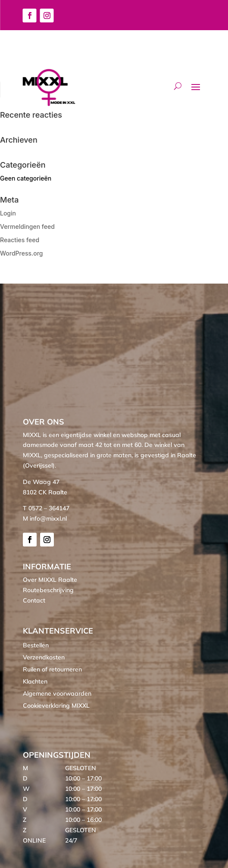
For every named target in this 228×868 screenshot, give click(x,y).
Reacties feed (20, 240)
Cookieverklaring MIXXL (56, 706)
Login (8, 213)
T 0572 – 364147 (46, 508)
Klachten (35, 681)
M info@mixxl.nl (45, 518)
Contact (34, 600)
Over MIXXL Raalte (50, 580)
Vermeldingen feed (27, 226)
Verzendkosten (44, 657)
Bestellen (36, 645)
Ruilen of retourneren (52, 669)
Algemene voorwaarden (57, 693)
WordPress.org (22, 253)
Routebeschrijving (48, 590)
